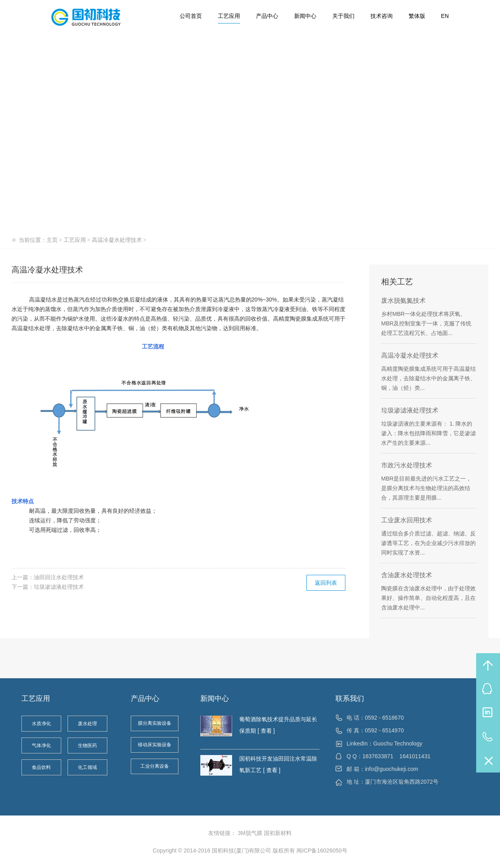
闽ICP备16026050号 (322, 850)
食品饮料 (41, 767)
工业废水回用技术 (407, 520)
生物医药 (87, 745)
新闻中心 (305, 16)
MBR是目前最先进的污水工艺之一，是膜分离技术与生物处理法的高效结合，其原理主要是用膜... (426, 488)
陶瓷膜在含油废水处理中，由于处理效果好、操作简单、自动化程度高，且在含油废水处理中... (428, 598)
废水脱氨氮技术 (403, 301)
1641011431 (415, 756)
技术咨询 (382, 16)
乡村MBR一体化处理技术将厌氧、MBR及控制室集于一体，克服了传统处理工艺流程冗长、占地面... (426, 323)
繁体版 (417, 16)
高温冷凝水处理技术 (117, 240)
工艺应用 (229, 16)
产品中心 (267, 16)
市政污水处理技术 (407, 465)
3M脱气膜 (250, 833)
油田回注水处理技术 (59, 577)
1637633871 (378, 756)
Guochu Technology (398, 743)
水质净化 (41, 724)
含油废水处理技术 (407, 575)
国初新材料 (278, 833)
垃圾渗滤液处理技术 (59, 587)
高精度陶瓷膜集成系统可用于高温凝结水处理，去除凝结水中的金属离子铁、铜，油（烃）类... (428, 378)
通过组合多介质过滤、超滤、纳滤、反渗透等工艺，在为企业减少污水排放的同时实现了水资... (428, 543)
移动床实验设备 (155, 745)
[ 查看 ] (265, 731)
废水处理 (87, 724)
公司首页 (191, 16)
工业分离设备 (155, 766)
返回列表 (326, 583)
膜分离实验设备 (155, 723)
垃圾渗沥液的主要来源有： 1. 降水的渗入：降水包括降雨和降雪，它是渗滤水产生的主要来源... (428, 433)
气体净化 (41, 745)
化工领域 (87, 767)
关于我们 (343, 16)
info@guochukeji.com (391, 769)
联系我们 (350, 699)
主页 (52, 240)
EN (445, 16)
